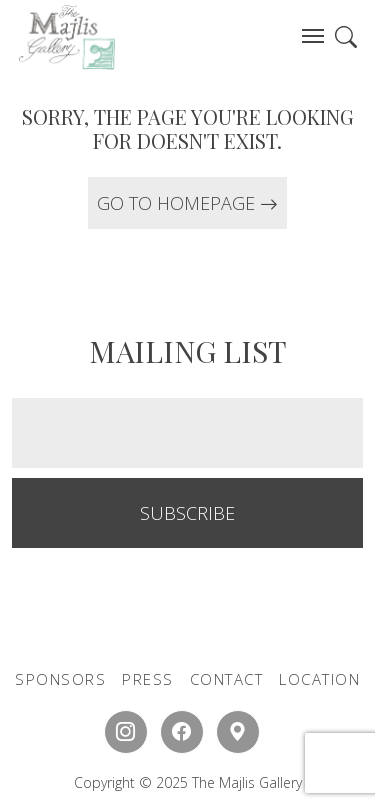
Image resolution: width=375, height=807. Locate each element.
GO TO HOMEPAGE (187, 203)
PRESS (148, 679)
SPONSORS (60, 679)
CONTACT (227, 679)
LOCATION (319, 679)
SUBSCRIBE (187, 513)
